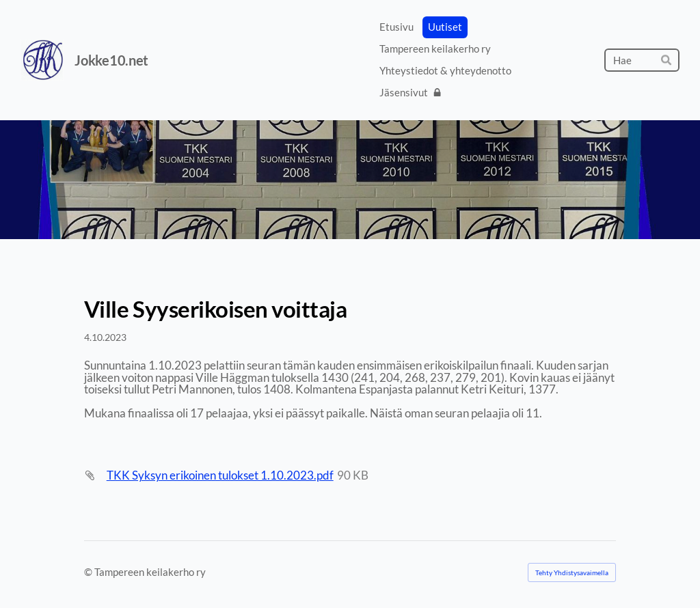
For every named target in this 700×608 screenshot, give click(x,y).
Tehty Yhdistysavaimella (572, 572)
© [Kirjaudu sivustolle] (89, 572)
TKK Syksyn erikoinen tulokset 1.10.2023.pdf (220, 475)
